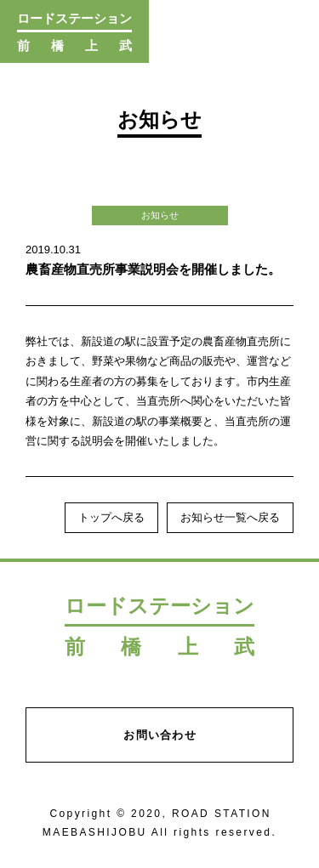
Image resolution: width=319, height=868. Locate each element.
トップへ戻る (111, 517)
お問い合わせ (160, 735)
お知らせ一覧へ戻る (230, 517)
